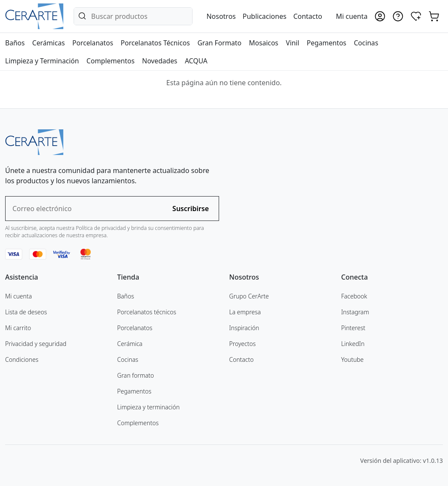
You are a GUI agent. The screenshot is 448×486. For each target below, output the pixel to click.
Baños (15, 43)
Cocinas (366, 43)
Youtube (352, 359)
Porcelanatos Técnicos (155, 43)
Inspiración (244, 328)
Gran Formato (219, 43)
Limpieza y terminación (148, 407)
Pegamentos (327, 43)
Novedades (160, 61)
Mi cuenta (18, 296)
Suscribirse (191, 209)
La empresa (245, 312)
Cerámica (130, 344)
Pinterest (353, 328)
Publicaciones (264, 16)
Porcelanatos (93, 43)
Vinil (292, 43)
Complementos (110, 61)
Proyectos (243, 344)
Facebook (354, 296)
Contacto (308, 16)
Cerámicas (48, 43)
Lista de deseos (26, 312)
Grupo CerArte (249, 296)
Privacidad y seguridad (36, 344)
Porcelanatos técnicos (147, 312)
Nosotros (221, 16)
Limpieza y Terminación (42, 61)
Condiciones (22, 359)
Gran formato (136, 375)
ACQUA (196, 61)
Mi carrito (18, 328)
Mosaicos (264, 43)
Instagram (355, 312)
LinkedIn (353, 344)
